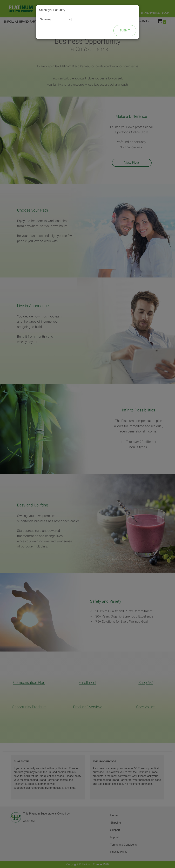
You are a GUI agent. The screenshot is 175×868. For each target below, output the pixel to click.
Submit (125, 30)
